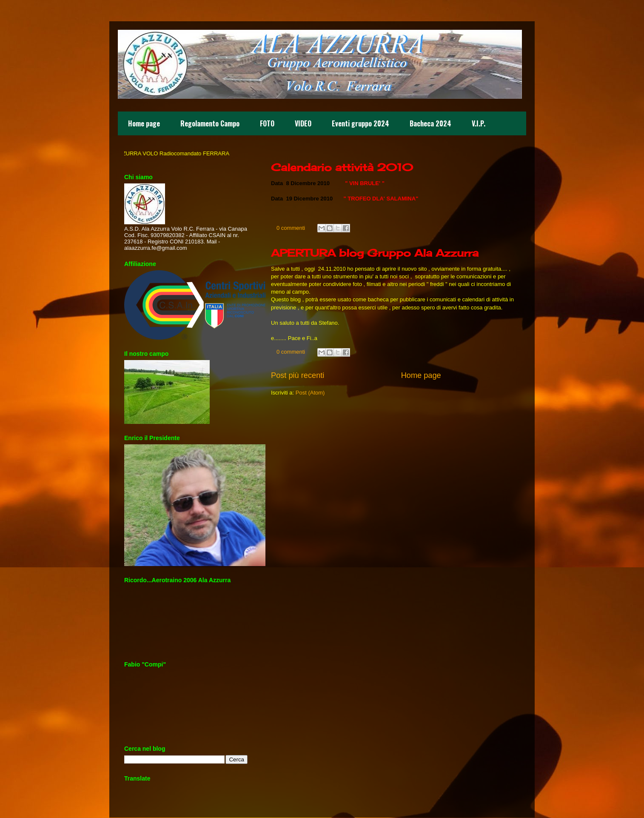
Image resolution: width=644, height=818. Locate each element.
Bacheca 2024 (430, 123)
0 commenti (291, 228)
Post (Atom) (310, 393)
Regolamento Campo (210, 123)
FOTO (267, 123)
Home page (144, 123)
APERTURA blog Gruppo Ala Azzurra (375, 253)
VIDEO (303, 123)
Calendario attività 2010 (342, 167)
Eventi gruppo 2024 (360, 123)
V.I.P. (479, 123)
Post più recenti (298, 375)
